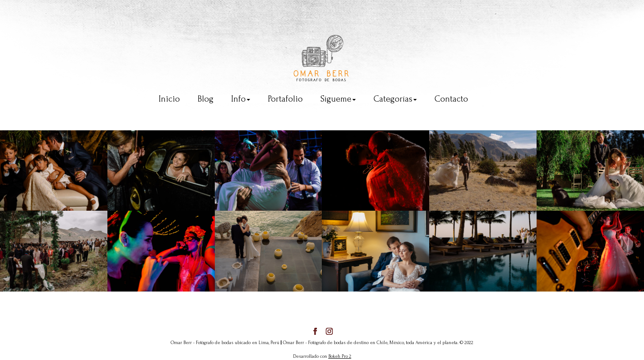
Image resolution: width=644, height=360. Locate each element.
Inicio (169, 99)
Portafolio (285, 99)
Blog (206, 99)
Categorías (395, 99)
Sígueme (338, 99)
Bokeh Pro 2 (340, 356)
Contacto (451, 99)
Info (241, 99)
